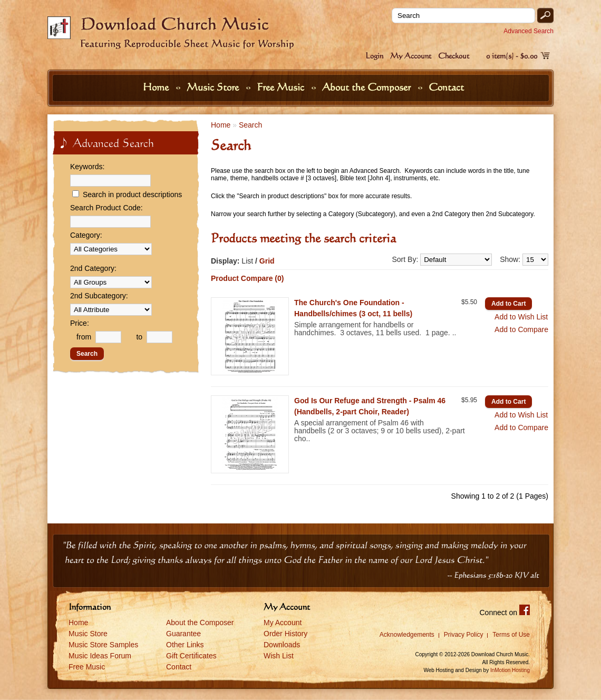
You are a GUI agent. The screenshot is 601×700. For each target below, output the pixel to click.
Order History (285, 634)
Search (250, 125)
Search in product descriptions (132, 195)
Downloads (282, 645)
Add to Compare (521, 329)
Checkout (454, 56)
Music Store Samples (103, 645)
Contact (446, 87)
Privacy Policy (464, 635)
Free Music (282, 87)
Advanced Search (529, 31)
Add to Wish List (521, 317)
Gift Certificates (191, 656)
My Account (411, 56)
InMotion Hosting (510, 670)
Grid (267, 261)
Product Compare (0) (247, 278)
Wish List (279, 656)
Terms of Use (511, 635)
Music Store (214, 87)
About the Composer (368, 87)
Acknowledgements (407, 635)
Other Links (185, 645)
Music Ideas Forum (100, 656)
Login (374, 56)
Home (157, 87)
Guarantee (183, 634)
